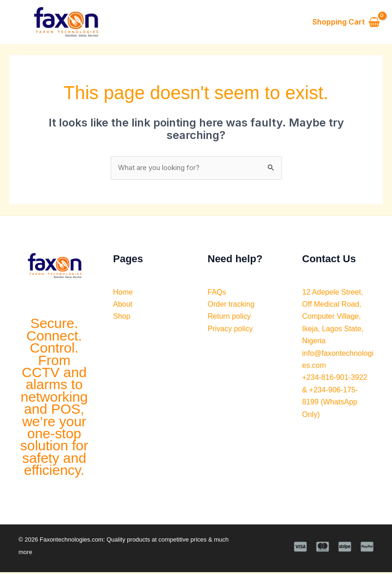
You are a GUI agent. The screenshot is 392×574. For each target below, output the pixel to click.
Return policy (229, 318)
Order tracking (231, 306)
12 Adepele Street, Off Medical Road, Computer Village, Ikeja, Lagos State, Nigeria (333, 318)
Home (123, 293)
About (123, 306)
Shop (121, 318)
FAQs (217, 293)
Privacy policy (230, 330)
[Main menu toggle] (17, 22)
